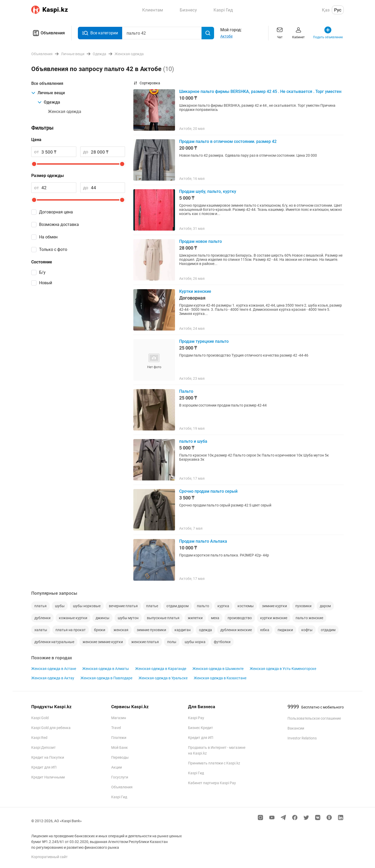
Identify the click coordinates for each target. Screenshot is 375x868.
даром (325, 606)
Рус (338, 10)
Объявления (48, 33)
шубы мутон (128, 618)
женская (121, 630)
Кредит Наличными (48, 777)
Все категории (100, 33)
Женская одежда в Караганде (161, 669)
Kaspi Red (39, 738)
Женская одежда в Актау (53, 678)
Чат (280, 32)
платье (152, 606)
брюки (100, 630)
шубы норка (195, 642)
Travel (116, 728)
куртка (223, 606)
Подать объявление (328, 32)
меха (215, 618)
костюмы (246, 606)
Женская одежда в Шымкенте (218, 669)
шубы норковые (87, 606)
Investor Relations (302, 738)
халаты (41, 630)
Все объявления (47, 83)
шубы (60, 606)
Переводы (120, 757)
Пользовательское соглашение (314, 718)
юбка (265, 630)
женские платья (145, 642)
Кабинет (298, 32)
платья (40, 606)
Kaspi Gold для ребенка (51, 728)
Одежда (49, 102)
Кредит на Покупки (48, 757)
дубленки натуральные (54, 642)
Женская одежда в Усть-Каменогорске (283, 669)
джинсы (102, 618)
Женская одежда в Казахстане (220, 678)
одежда (205, 630)
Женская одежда (65, 112)
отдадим (328, 630)
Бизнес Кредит (201, 728)
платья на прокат (71, 630)
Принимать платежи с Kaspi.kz (214, 763)
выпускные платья (163, 618)
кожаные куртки (73, 618)
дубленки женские (236, 630)
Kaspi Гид (119, 797)
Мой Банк (120, 747)
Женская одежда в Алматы (106, 669)
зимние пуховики (151, 630)
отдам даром (177, 606)
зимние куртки (274, 606)
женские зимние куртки (103, 642)
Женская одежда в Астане (54, 669)
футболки (222, 642)
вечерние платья (123, 606)
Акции (117, 767)
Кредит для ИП (44, 767)
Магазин (119, 718)
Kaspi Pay (196, 718)
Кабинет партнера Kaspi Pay (212, 783)
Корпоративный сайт (49, 857)
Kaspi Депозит (43, 747)
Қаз (326, 10)
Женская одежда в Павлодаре (106, 678)
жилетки (195, 618)
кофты (307, 630)
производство (240, 618)
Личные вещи (48, 93)
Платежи (119, 738)
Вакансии (296, 728)
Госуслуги (120, 777)
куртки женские (274, 618)
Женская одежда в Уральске (163, 678)
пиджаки (285, 630)
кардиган (183, 630)
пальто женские (309, 618)
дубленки (42, 618)
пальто (203, 606)
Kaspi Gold (40, 718)
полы (172, 642)
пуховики (303, 606)
